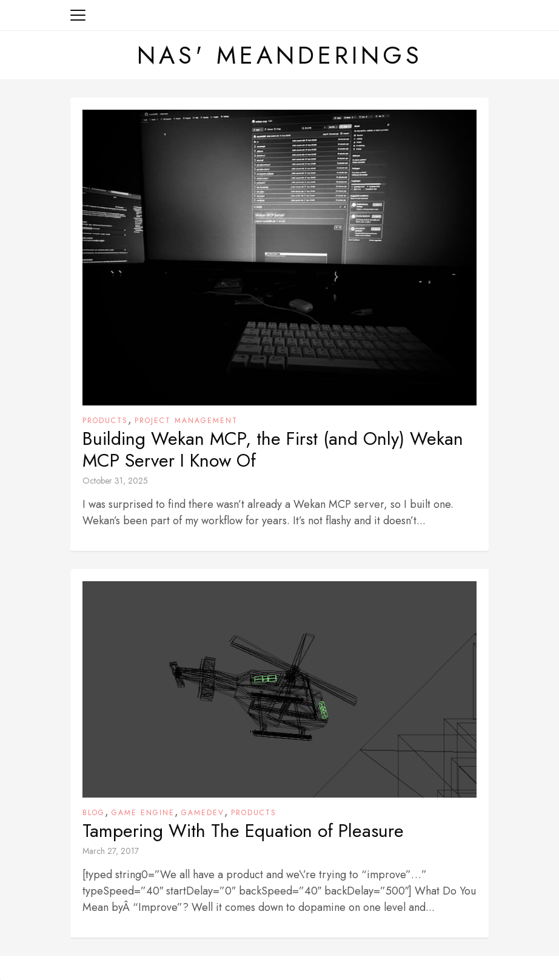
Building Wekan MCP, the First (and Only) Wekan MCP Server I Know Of (273, 450)
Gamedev (203, 813)
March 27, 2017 (111, 851)
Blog (94, 813)
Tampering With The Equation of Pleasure (243, 831)
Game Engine (143, 813)
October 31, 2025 (115, 481)
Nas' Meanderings (280, 55)
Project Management (186, 421)
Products (105, 421)
